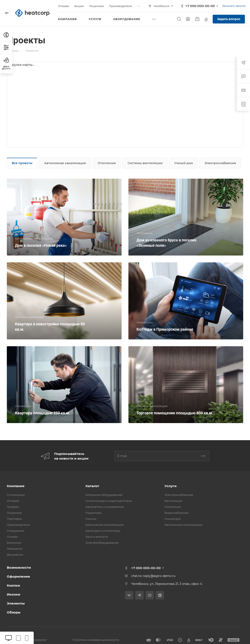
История (13, 501)
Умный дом (184, 163)
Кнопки (13, 585)
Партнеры (14, 519)
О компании (16, 495)
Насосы (91, 519)
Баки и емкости (97, 537)
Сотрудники (16, 531)
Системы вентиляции (145, 163)
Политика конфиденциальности (96, 640)
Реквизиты (15, 549)
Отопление (107, 163)
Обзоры (14, 612)
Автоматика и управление (105, 507)
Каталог (92, 486)
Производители (18, 525)
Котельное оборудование (104, 495)
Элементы (16, 603)
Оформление (18, 576)
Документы (15, 555)
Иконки (14, 594)
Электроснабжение (220, 163)
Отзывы (12, 537)
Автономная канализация (65, 163)
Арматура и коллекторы (103, 531)
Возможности (19, 567)
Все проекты (22, 163)
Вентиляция (173, 501)
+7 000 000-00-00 (200, 6)
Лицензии (14, 513)
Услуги (171, 486)
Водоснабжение (176, 513)
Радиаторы (94, 513)
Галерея (13, 507)
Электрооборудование (102, 543)
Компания (16, 486)
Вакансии (14, 543)
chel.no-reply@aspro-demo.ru (153, 576)
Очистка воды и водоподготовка (109, 501)
